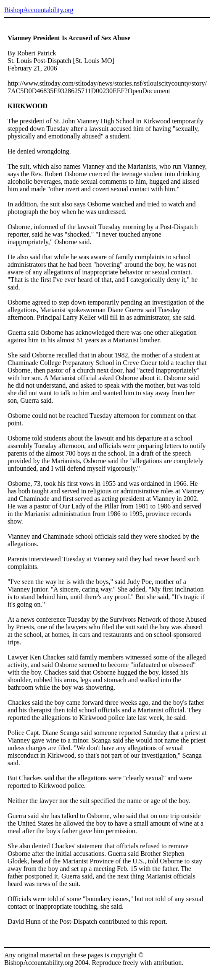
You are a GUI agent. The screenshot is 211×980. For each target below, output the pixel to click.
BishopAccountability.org (39, 10)
